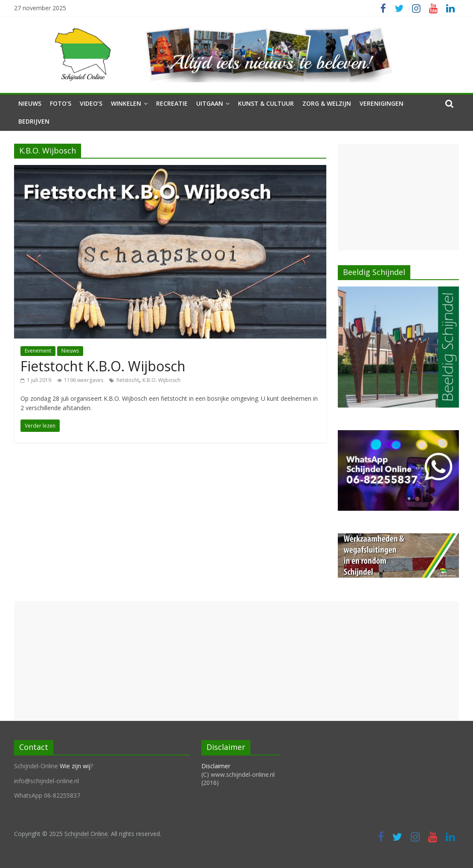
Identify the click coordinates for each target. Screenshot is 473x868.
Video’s (91, 103)
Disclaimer (216, 766)
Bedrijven (34, 121)
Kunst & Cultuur (266, 103)
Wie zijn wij (75, 766)
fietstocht (128, 380)
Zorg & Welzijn (327, 103)
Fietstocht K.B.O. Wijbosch (103, 366)
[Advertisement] (398, 197)
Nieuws (30, 103)
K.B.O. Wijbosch (161, 380)
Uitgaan (210, 103)
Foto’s (61, 103)
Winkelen (126, 103)
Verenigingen (382, 103)
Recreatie (172, 103)
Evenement (38, 351)
